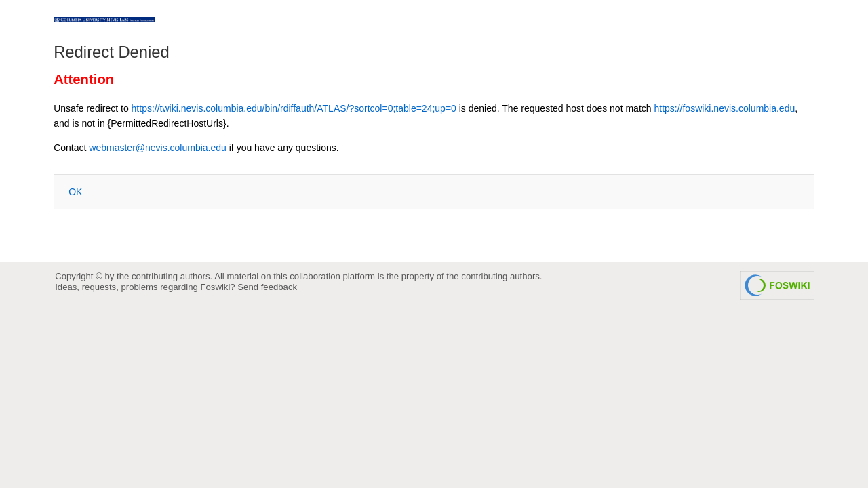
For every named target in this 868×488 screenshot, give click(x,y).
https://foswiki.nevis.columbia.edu (724, 108)
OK (75, 192)
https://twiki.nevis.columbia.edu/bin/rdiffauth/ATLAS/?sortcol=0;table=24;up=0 (294, 108)
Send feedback (267, 287)
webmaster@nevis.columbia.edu (158, 148)
